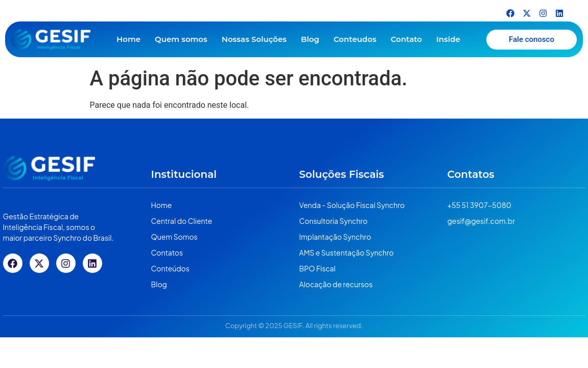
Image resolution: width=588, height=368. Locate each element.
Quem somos (181, 39)
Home (128, 39)
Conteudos (355, 39)
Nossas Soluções (254, 39)
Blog (310, 39)
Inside (448, 39)
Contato (406, 39)
